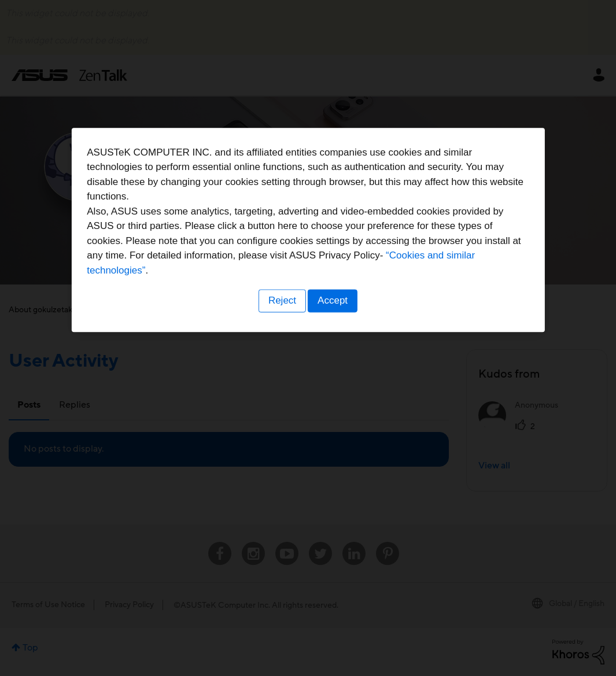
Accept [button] (334, 410)
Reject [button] (281, 410)
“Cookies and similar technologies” (344, 380)
